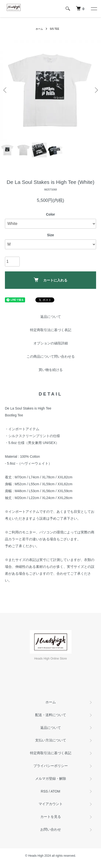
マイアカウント (51, 804)
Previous (6, 90)
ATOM (55, 791)
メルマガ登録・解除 (51, 779)
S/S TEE (55, 29)
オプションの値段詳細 (51, 343)
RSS (44, 791)
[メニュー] (94, 9)
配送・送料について (51, 715)
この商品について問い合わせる (51, 356)
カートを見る (51, 817)
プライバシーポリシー (51, 766)
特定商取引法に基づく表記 (51, 330)
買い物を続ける (51, 370)
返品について (51, 317)
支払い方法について (51, 740)
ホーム (39, 29)
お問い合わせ (51, 829)
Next (95, 90)
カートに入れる (50, 280)
